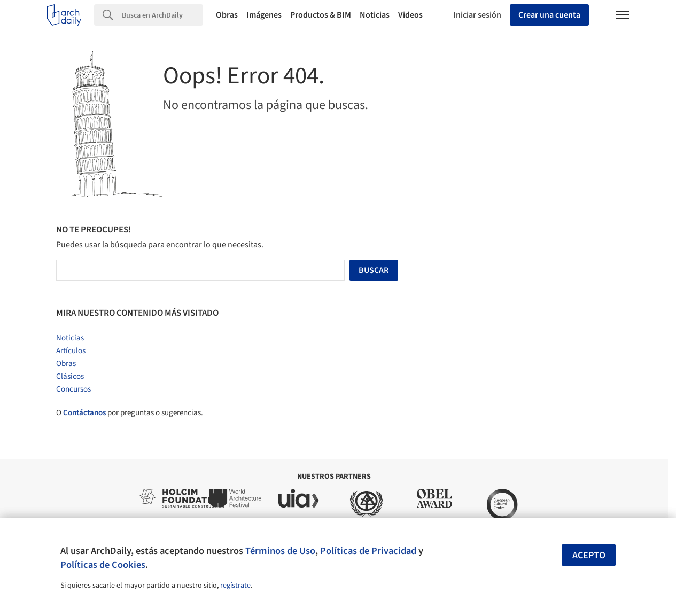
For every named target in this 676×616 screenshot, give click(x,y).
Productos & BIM (321, 15)
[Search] (162, 15)
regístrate (235, 586)
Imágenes (264, 15)
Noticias (375, 15)
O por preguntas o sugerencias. (130, 413)
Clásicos (70, 376)
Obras (227, 15)
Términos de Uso (280, 551)
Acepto (589, 555)
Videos (410, 15)
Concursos (73, 389)
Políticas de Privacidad (368, 551)
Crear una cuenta (549, 15)
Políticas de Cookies (103, 565)
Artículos (71, 351)
